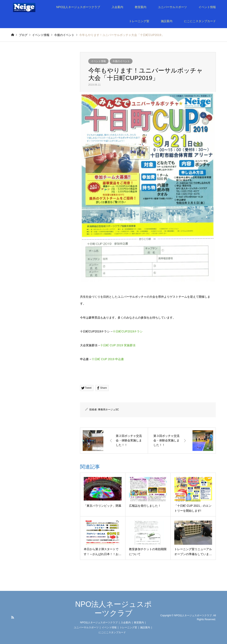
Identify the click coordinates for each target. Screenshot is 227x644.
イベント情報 (207, 7)
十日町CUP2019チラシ (128, 331)
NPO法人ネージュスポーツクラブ (78, 7)
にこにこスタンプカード (200, 21)
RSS (13, 617)
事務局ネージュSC (108, 410)
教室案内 (141, 7)
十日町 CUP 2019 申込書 (108, 359)
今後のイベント (121, 61)
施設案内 (167, 21)
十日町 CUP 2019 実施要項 (118, 345)
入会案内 (117, 7)
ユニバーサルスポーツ (172, 7)
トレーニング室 (139, 21)
